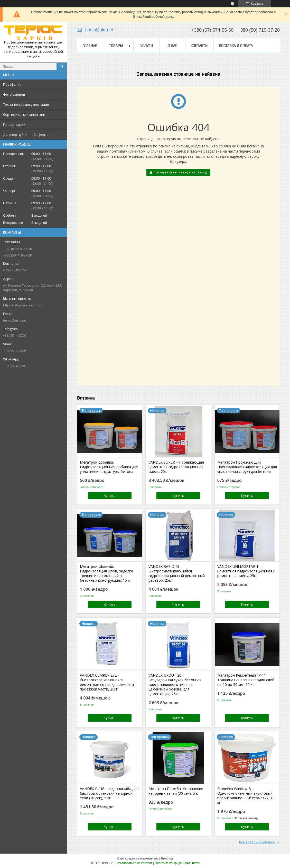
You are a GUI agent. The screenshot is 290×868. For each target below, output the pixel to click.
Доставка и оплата (236, 46)
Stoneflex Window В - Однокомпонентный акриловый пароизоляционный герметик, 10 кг (246, 796)
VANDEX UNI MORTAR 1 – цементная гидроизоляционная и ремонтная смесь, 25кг (246, 571)
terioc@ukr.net (15, 320)
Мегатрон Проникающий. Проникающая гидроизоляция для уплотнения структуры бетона (247, 467)
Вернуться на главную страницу (181, 172)
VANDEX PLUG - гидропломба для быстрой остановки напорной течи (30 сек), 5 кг (109, 793)
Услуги (147, 46)
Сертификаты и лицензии (24, 114)
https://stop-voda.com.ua (23, 305)
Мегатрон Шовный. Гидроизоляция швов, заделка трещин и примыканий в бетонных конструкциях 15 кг (106, 573)
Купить (110, 495)
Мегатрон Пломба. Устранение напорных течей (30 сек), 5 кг (176, 791)
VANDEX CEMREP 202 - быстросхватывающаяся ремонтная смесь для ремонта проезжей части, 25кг (107, 682)
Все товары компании (257, 842)
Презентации (14, 125)
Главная (90, 46)
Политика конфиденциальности (178, 863)
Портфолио (12, 84)
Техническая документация (26, 104)
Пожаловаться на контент (134, 863)
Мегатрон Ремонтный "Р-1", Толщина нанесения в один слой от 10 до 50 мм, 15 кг (246, 680)
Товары (116, 46)
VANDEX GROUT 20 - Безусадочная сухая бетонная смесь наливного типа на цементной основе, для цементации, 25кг (175, 685)
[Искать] (62, 66)
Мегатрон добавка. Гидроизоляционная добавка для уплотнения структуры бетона (109, 467)
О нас (172, 46)
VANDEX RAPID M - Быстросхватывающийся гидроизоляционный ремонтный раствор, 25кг (177, 573)
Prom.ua (167, 858)
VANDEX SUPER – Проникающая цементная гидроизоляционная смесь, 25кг (176, 467)
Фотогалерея (14, 94)
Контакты (199, 46)
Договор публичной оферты (26, 135)
